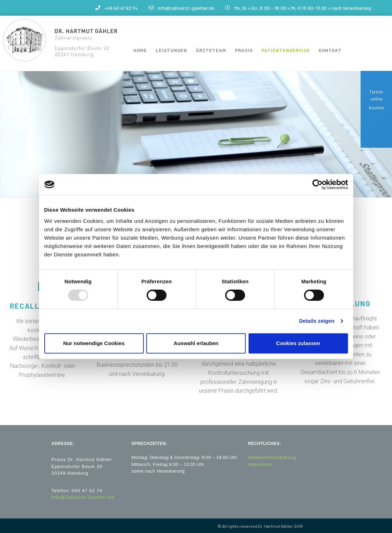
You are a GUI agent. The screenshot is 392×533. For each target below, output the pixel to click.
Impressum (260, 464)
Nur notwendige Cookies (94, 343)
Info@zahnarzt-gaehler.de (83, 497)
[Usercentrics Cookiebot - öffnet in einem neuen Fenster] (317, 184)
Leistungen (171, 50)
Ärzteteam (211, 50)
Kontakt (330, 50)
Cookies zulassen (298, 343)
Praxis (244, 50)
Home (140, 50)
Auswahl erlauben (196, 343)
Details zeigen (317, 321)
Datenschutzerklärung (272, 457)
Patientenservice (286, 50)
